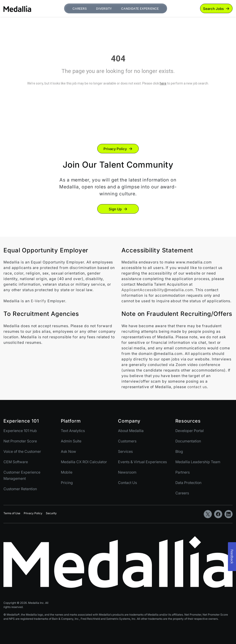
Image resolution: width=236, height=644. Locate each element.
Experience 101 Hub (20, 431)
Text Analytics (73, 431)
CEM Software (16, 462)
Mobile (67, 472)
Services (125, 451)
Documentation (188, 441)
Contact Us (127, 483)
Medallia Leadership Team (198, 462)
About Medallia (131, 431)
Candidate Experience (140, 9)
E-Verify (39, 301)
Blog (179, 451)
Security (51, 513)
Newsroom (127, 472)
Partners (183, 472)
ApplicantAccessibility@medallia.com (157, 290)
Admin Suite (71, 441)
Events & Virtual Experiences (142, 462)
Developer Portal (190, 431)
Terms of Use (12, 513)
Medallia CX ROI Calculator (84, 462)
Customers (127, 441)
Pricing (67, 483)
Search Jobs (213, 9)
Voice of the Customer (22, 451)
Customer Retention (20, 489)
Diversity (104, 9)
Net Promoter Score (20, 441)
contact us (197, 387)
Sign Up (115, 209)
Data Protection (188, 483)
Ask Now (68, 451)
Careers (80, 9)
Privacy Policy (115, 149)
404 (118, 59)
